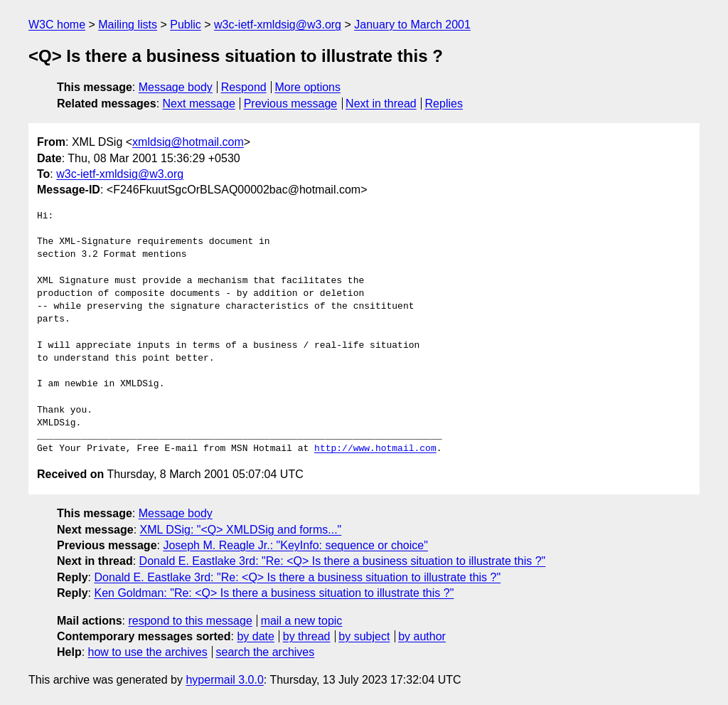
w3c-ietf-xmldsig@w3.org (278, 25)
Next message (199, 104)
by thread (307, 636)
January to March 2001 (412, 25)
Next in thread (381, 104)
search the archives (266, 652)
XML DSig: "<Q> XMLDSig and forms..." (241, 530)
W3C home (57, 25)
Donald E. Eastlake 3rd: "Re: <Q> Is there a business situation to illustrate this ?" (343, 561)
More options (308, 87)
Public (186, 25)
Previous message (291, 104)
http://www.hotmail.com (375, 449)
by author (422, 636)
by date (255, 636)
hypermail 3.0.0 (224, 680)
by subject (364, 636)
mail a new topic (302, 621)
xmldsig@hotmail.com (188, 142)
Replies (444, 104)
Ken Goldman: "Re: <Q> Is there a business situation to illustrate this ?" (274, 593)
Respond (244, 87)
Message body (176, 87)
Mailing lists (128, 25)
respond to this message (190, 621)
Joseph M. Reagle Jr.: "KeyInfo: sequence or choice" (295, 545)
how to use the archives (148, 652)
